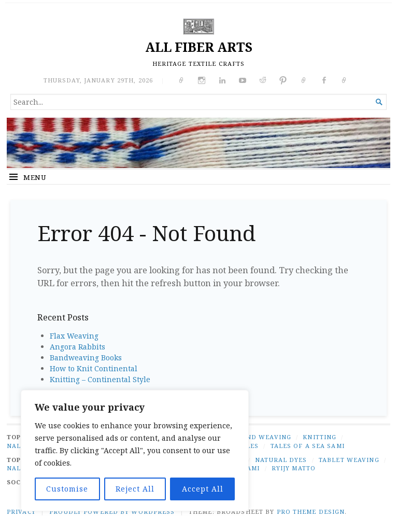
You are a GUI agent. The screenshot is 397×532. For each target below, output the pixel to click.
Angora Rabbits (77, 347)
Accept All (203, 489)
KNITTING (320, 437)
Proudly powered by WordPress (112, 512)
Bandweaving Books (86, 358)
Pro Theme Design (311, 512)
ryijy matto (294, 468)
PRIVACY (21, 512)
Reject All (135, 489)
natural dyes (281, 460)
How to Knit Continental (94, 368)
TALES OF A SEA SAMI (308, 446)
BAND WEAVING (264, 437)
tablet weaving (349, 460)
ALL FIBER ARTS (199, 47)
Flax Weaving (74, 336)
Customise (67, 489)
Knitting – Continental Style (100, 379)
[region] (135, 451)
